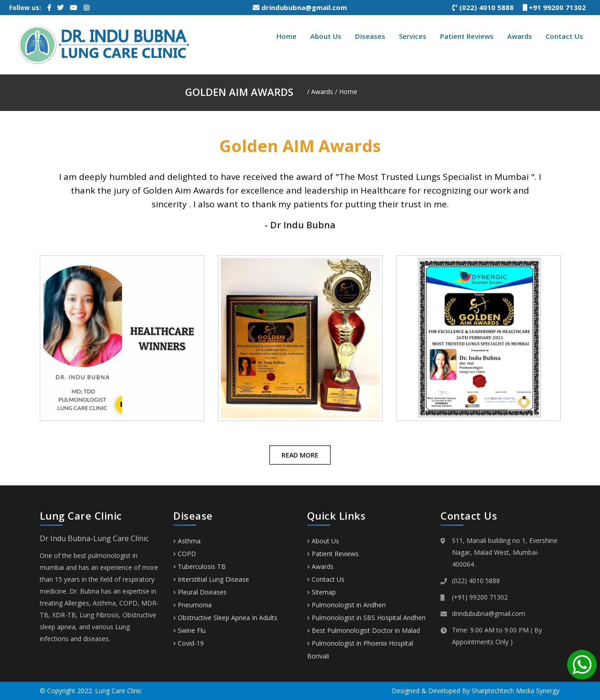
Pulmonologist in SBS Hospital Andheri (369, 618)
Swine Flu (189, 630)
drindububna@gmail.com (300, 7)
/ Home (346, 92)
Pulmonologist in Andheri (349, 605)
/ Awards (320, 92)
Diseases (370, 36)
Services (413, 36)
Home (287, 36)
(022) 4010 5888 (488, 7)
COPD (185, 554)
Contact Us (564, 36)
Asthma (187, 541)
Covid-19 (188, 643)
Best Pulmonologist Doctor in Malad (366, 630)
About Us (326, 36)
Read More (300, 455)
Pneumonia (192, 605)
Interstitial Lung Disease (211, 579)
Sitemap (324, 592)
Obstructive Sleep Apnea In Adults (225, 618)
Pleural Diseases (200, 592)
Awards (520, 36)
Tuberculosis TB (199, 566)
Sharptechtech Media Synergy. (516, 691)
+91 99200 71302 (558, 7)
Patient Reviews (467, 36)
